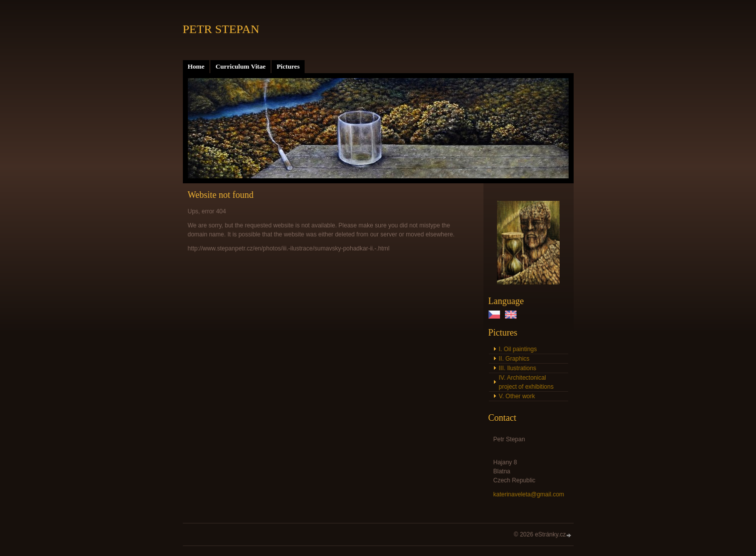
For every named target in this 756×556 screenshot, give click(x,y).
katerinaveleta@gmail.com (529, 494)
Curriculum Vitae (240, 66)
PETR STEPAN (221, 29)
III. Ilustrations (518, 368)
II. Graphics (514, 359)
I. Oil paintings (518, 349)
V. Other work (517, 396)
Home (196, 66)
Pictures (288, 66)
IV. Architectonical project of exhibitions (526, 382)
